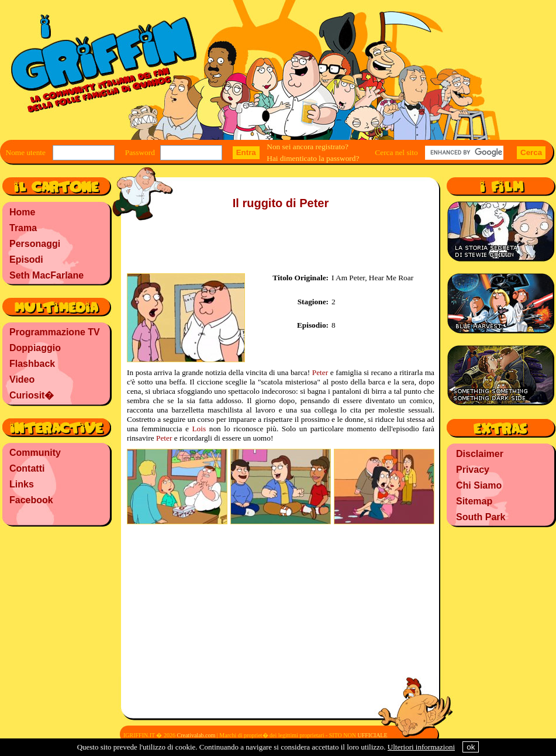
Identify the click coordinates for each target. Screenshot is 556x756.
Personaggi (35, 244)
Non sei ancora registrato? (308, 147)
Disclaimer (480, 454)
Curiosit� (32, 395)
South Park (481, 517)
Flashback (32, 364)
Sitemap (474, 501)
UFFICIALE (372, 735)
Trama (23, 228)
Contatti (27, 468)
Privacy (473, 470)
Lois (199, 429)
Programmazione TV (55, 332)
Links (22, 484)
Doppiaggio (35, 348)
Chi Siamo (479, 485)
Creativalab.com (196, 735)
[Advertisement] (56, 606)
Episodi (26, 260)
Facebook (31, 500)
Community (35, 453)
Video (22, 379)
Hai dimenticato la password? (313, 158)
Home (22, 212)
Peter (320, 372)
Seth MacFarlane (46, 275)
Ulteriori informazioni (421, 747)
